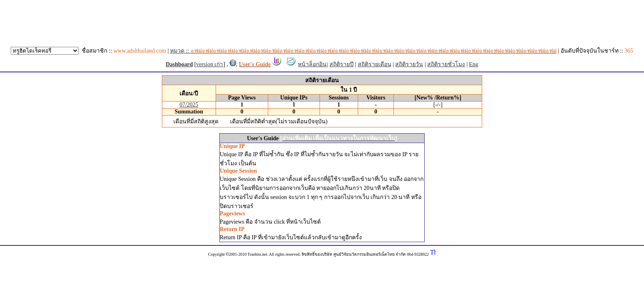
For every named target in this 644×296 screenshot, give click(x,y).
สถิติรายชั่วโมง (446, 64)
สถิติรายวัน (409, 64)
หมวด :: (363, 51)
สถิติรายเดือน (375, 64)
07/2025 (189, 105)
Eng (474, 64)
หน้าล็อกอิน (312, 64)
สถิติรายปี (342, 64)
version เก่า (210, 64)
